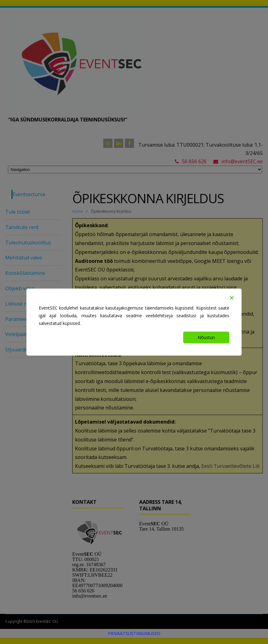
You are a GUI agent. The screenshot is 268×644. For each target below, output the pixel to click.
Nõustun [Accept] (206, 337)
